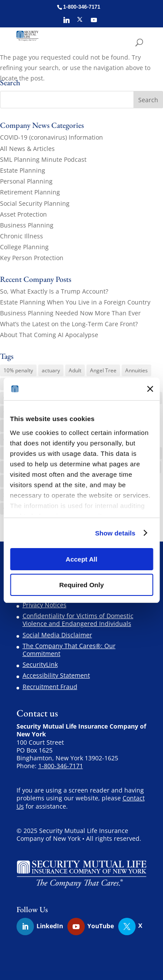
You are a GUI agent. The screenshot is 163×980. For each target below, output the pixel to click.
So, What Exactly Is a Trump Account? (54, 291)
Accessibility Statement (56, 675)
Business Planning (27, 225)
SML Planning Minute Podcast (43, 159)
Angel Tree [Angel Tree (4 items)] (103, 370)
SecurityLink (40, 664)
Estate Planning (23, 170)
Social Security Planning (35, 203)
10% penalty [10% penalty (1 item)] (18, 370)
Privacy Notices (45, 605)
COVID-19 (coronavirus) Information (52, 137)
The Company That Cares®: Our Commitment (69, 650)
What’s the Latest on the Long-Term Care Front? (69, 324)
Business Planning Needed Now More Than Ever (70, 313)
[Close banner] (150, 389)
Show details (115, 533)
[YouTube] (94, 22)
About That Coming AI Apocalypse (49, 335)
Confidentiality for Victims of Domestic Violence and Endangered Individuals (78, 620)
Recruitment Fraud (50, 687)
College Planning (24, 247)
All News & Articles (27, 149)
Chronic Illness (22, 236)
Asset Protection (23, 214)
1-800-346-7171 (61, 766)
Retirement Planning (30, 192)
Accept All (81, 559)
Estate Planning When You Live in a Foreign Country (75, 302)
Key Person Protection (32, 258)
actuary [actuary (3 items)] (51, 370)
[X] (80, 22)
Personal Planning (26, 181)
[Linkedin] (67, 22)
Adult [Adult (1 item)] (75, 370)
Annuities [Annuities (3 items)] (136, 370)
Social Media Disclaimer (57, 635)
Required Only (81, 585)
